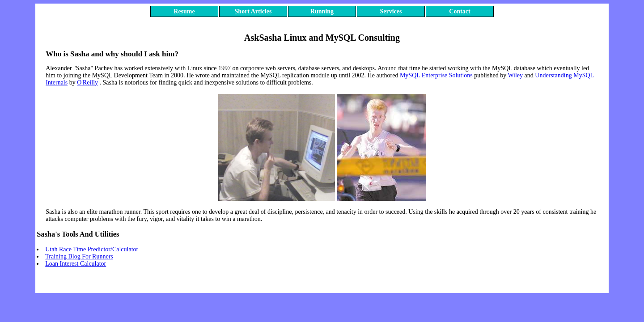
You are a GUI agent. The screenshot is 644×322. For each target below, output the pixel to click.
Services (391, 11)
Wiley (515, 75)
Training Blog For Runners (79, 256)
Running (322, 11)
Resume (184, 11)
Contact (460, 11)
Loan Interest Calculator (76, 264)
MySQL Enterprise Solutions (436, 75)
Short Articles (253, 11)
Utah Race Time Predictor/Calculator (92, 249)
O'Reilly (87, 83)
